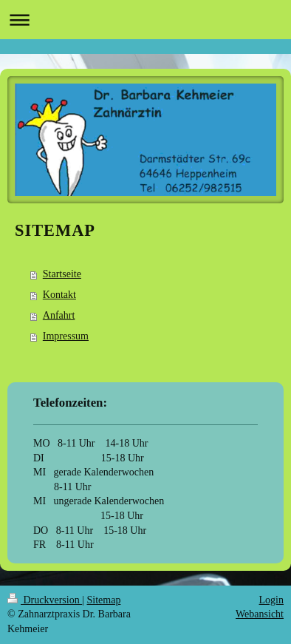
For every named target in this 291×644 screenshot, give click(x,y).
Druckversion (45, 600)
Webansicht (260, 614)
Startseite (62, 274)
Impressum (66, 336)
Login (271, 600)
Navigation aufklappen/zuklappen (145, 20)
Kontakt (59, 295)
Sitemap (104, 600)
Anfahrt (59, 315)
